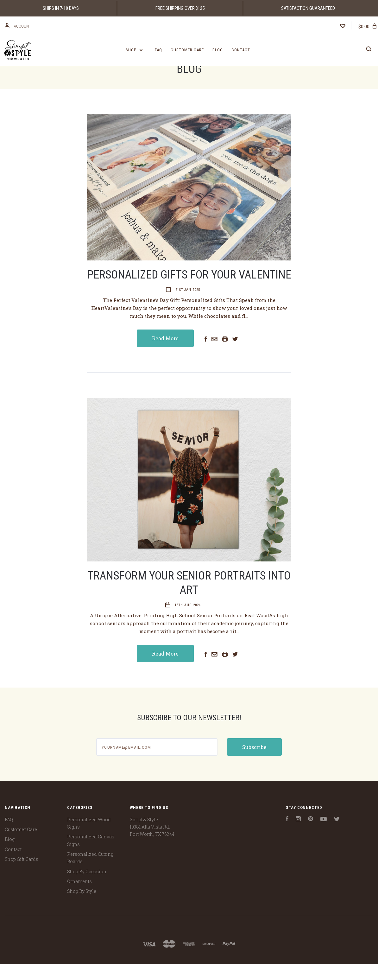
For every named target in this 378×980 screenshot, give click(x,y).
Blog (218, 50)
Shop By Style (82, 907)
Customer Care (187, 50)
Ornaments (79, 897)
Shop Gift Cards (22, 875)
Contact (241, 50)
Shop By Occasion (87, 887)
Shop (134, 50)
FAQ (158, 50)
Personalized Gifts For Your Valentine (189, 291)
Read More (165, 354)
